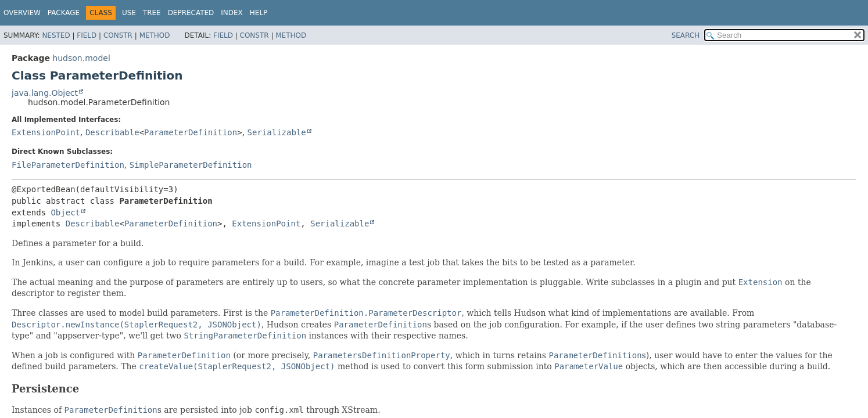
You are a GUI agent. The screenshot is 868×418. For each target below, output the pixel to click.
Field (87, 35)
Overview (22, 13)
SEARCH (686, 35)
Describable (112, 132)
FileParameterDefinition (68, 165)
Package (64, 13)
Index (232, 13)
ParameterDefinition (191, 132)
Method (155, 35)
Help (259, 13)
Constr (118, 35)
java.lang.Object (45, 93)
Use (129, 13)
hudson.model (81, 58)
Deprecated (191, 13)
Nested (56, 35)
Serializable (277, 132)
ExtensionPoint (46, 132)
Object (65, 212)
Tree (152, 13)
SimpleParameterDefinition (191, 165)
